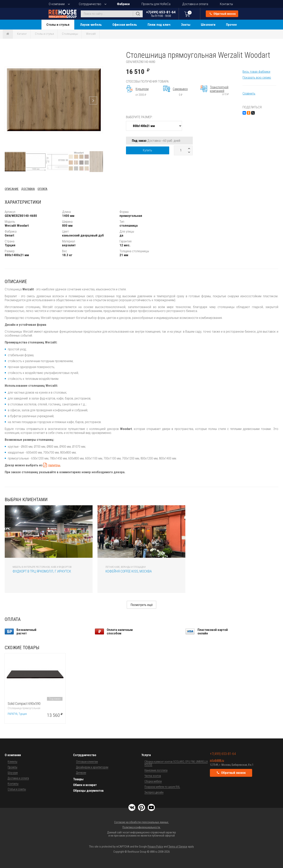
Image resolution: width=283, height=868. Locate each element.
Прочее (231, 25)
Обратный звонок (223, 14)
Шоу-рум (13, 773)
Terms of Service (178, 847)
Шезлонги (208, 25)
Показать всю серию (257, 77)
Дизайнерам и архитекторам (92, 767)
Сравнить (249, 93)
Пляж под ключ (159, 25)
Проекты (12, 767)
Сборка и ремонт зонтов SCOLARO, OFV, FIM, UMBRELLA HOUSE (176, 763)
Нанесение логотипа (156, 770)
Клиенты (12, 762)
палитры (54, 465)
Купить (147, 150)
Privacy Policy (155, 847)
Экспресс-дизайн (154, 792)
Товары (78, 779)
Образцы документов (88, 791)
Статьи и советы (17, 789)
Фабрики (123, 4)
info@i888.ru (217, 760)
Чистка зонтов (153, 776)
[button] (99, 54)
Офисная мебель (125, 25)
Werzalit (91, 34)
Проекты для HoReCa (156, 4)
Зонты (186, 25)
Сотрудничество (90, 4)
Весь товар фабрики (256, 72)
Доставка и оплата (195, 4)
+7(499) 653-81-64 (161, 14)
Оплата (42, 189)
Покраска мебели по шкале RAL (162, 787)
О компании (57, 4)
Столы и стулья (58, 25)
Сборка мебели (153, 781)
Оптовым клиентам (87, 762)
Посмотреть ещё (142, 605)
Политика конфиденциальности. (141, 827)
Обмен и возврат (85, 785)
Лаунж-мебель (91, 25)
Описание (12, 189)
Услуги (146, 755)
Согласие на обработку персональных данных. (141, 822)
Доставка (28, 189)
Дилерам (81, 773)
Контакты (226, 4)
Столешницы (70, 34)
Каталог (22, 34)
